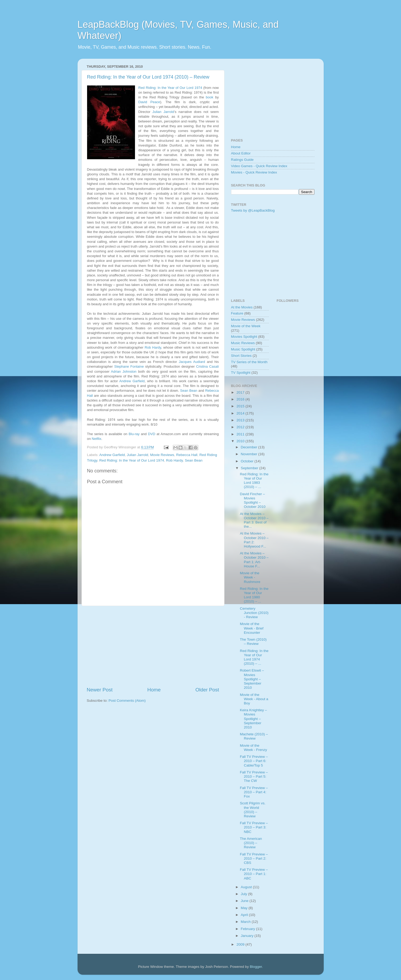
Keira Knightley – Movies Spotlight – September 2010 (253, 719)
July (245, 894)
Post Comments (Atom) (127, 701)
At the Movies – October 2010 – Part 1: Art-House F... (254, 560)
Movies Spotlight (244, 337)
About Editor (241, 153)
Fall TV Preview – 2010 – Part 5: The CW (254, 776)
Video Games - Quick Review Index (259, 166)
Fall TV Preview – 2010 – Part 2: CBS (254, 858)
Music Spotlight (243, 349)
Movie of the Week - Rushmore (250, 577)
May (245, 908)
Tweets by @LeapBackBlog (253, 210)
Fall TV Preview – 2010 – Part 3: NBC (254, 827)
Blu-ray (134, 434)
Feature (237, 313)
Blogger (256, 967)
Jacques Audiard (192, 362)
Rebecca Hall (187, 455)
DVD (152, 434)
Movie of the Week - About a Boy (254, 699)
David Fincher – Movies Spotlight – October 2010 (253, 500)
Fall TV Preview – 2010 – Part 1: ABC (254, 874)
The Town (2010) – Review (253, 642)
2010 (241, 441)
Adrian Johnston (124, 372)
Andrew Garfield (132, 381)
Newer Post (100, 690)
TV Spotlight (241, 373)
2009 (241, 944)
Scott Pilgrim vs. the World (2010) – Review (253, 810)
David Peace (149, 102)
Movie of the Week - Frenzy (253, 748)
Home (154, 690)
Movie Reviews (162, 455)
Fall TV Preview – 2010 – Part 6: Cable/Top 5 (254, 761)
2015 (241, 406)
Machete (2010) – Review (254, 736)
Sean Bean (189, 391)
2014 (241, 413)
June (245, 901)
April (245, 915)
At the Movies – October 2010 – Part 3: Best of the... (254, 520)
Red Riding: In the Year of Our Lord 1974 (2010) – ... (254, 657)
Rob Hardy (153, 347)
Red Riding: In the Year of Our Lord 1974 (170, 88)
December (250, 447)
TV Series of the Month (249, 362)
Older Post (207, 690)
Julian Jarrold (163, 112)
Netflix (97, 439)
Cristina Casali (208, 366)
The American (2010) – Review (251, 843)
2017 (241, 392)
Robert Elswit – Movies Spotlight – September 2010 (252, 679)
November (250, 454)
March (246, 922)
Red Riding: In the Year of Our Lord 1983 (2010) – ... (254, 481)
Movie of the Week (246, 326)
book (210, 97)
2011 (241, 434)
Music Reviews (243, 343)
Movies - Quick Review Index (254, 172)
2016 (241, 399)
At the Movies (242, 307)
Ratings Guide (242, 160)
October (248, 461)
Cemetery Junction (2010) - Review (254, 613)
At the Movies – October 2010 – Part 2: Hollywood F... (254, 540)
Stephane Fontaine (129, 366)
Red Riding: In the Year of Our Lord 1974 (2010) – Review (148, 77)
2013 (241, 420)
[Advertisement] (153, 646)
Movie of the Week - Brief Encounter (252, 628)
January (248, 936)
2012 (241, 427)
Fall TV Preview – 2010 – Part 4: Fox (254, 792)
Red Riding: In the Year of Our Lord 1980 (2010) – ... (254, 595)
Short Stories (241, 356)
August (247, 887)
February (249, 929)
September (250, 468)
